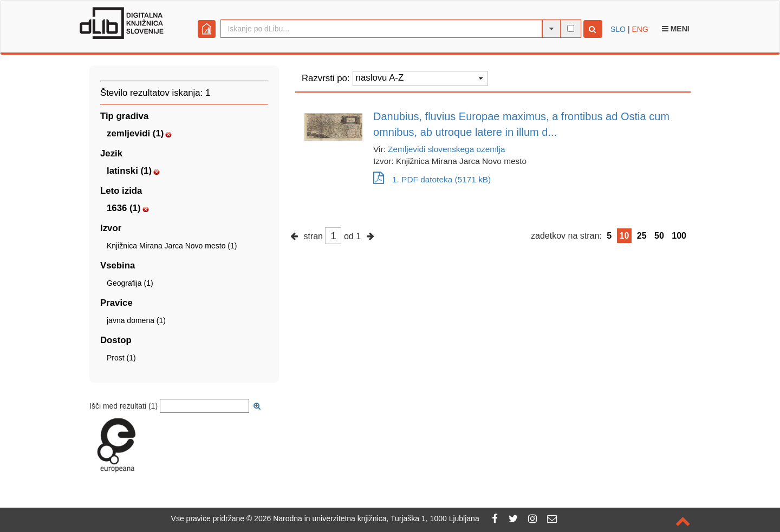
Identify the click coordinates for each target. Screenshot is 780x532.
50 (659, 236)
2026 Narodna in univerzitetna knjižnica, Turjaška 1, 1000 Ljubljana (367, 518)
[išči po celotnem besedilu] (571, 28)
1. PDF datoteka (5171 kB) (432, 179)
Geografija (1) (130, 283)
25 (642, 236)
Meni (676, 29)
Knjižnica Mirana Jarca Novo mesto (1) (172, 246)
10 (625, 236)
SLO (618, 29)
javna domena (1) (136, 320)
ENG (640, 29)
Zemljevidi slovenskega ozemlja (446, 149)
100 (679, 236)
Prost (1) (121, 358)
